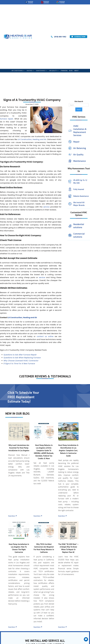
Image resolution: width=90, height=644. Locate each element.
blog (71, 71)
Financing (64, 71)
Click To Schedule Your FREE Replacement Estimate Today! (23, 397)
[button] (19, 71)
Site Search (79, 101)
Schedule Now (78, 37)
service (46, 207)
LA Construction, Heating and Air (32, 139)
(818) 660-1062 (59, 37)
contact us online (45, 336)
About (76, 71)
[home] (14, 37)
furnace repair (7, 119)
